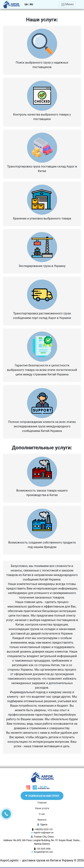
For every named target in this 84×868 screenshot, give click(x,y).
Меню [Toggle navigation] (67, 5)
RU (31, 4)
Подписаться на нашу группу (44, 796)
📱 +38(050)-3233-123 (42, 829)
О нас (42, 814)
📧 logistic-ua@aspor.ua (42, 833)
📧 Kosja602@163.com (42, 852)
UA (26, 4)
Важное (42, 820)
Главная (42, 803)
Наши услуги (42, 808)
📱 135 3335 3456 (42, 849)
